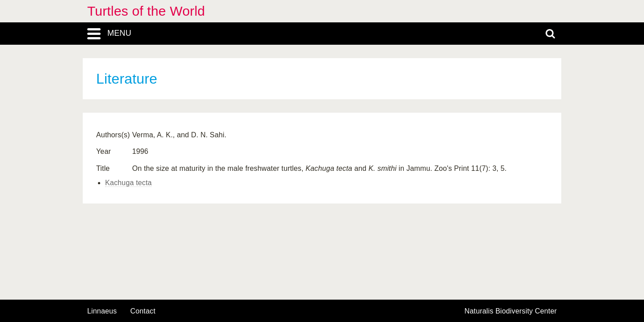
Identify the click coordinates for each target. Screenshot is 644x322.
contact (143, 311)
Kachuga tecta (128, 183)
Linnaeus (102, 311)
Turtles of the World (146, 11)
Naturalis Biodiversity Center (511, 311)
